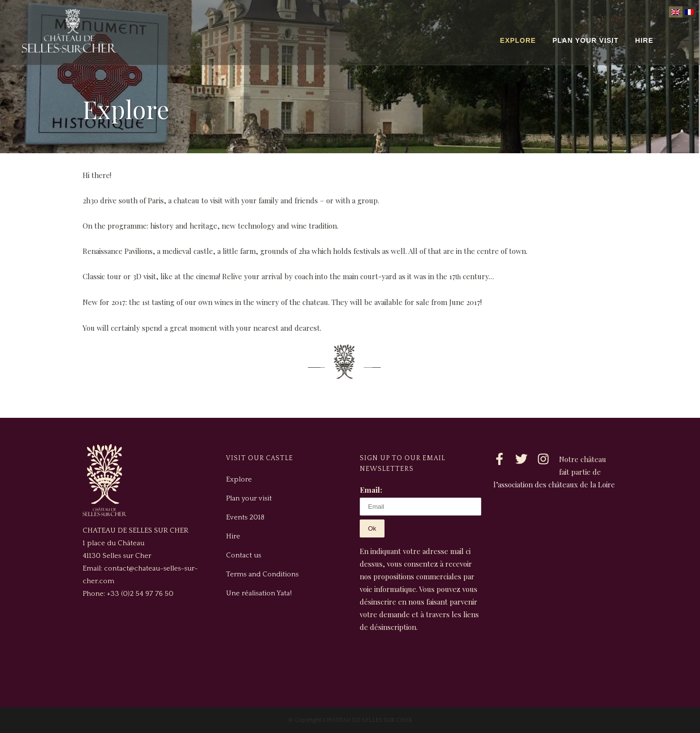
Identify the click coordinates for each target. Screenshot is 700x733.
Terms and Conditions (262, 574)
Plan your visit (249, 498)
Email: (371, 490)
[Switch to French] (689, 12)
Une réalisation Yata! (259, 593)
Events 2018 (245, 517)
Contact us (244, 555)
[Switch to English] (676, 12)
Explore (239, 479)
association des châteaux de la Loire (556, 484)
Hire (233, 536)
